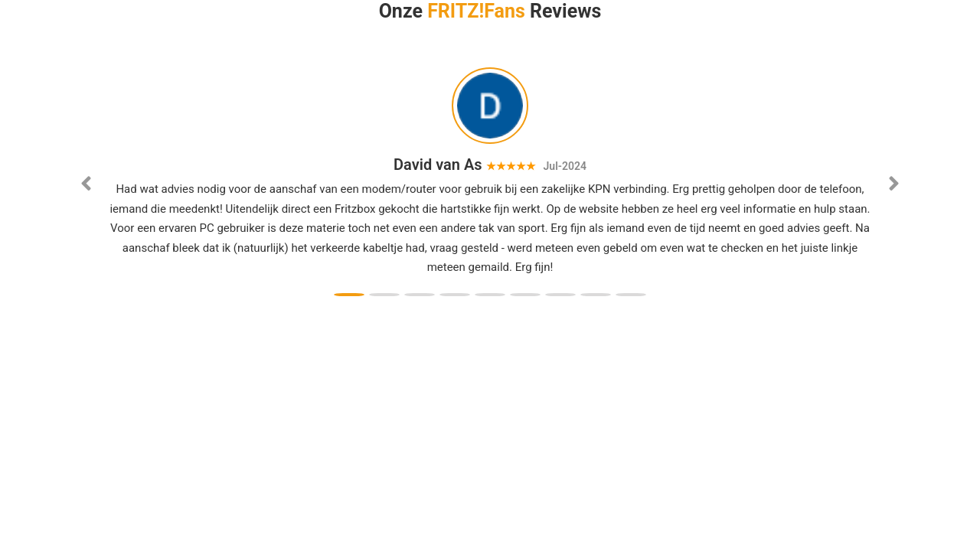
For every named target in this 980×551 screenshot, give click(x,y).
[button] (87, 188)
